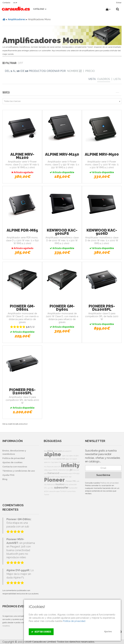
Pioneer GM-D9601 (62, 308)
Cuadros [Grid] (104, 79)
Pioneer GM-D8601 (22, 308)
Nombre (74, 71)
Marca (61, 92)
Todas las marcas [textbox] (12, 101)
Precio (90, 71)
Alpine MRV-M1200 (22, 156)
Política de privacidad (109, 483)
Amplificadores (17, 19)
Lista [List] (117, 79)
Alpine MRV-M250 (62, 154)
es (15, 3)
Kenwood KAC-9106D (102, 232)
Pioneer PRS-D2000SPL (22, 391)
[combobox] (62, 101)
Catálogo (40, 9)
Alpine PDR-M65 (22, 230)
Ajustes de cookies (12, 462)
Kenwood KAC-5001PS (62, 232)
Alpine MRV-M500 (102, 154)
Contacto (6, 3)
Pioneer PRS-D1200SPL (102, 308)
